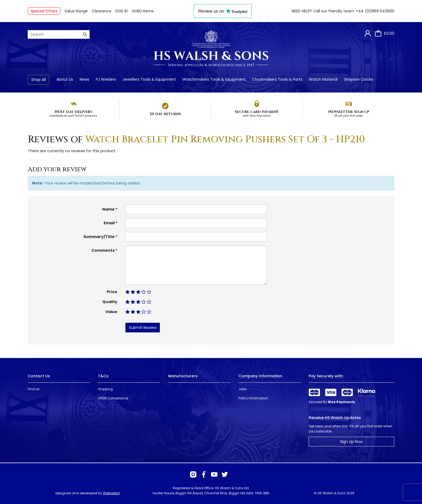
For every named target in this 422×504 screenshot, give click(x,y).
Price (112, 292)
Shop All (38, 80)
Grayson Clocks (358, 79)
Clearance (102, 11)
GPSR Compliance (113, 398)
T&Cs (103, 376)
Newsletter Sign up (349, 112)
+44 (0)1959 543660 (375, 11)
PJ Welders (106, 79)
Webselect (111, 493)
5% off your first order (349, 116)
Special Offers (44, 11)
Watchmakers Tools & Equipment (214, 79)
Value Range (76, 11)
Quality (110, 302)
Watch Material (323, 79)
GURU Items (143, 11)
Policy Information (253, 398)
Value (111, 312)
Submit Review (143, 328)
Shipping (105, 389)
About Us (65, 79)
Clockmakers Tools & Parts (277, 79)
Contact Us (39, 376)
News (85, 79)
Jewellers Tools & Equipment (149, 79)
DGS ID (122, 11)
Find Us (34, 389)
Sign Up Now (351, 442)
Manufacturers (183, 376)
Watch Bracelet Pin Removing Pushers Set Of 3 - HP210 (225, 139)
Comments (103, 250)
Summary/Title (99, 237)
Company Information (260, 376)
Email (109, 223)
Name (108, 209)
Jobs (242, 389)
